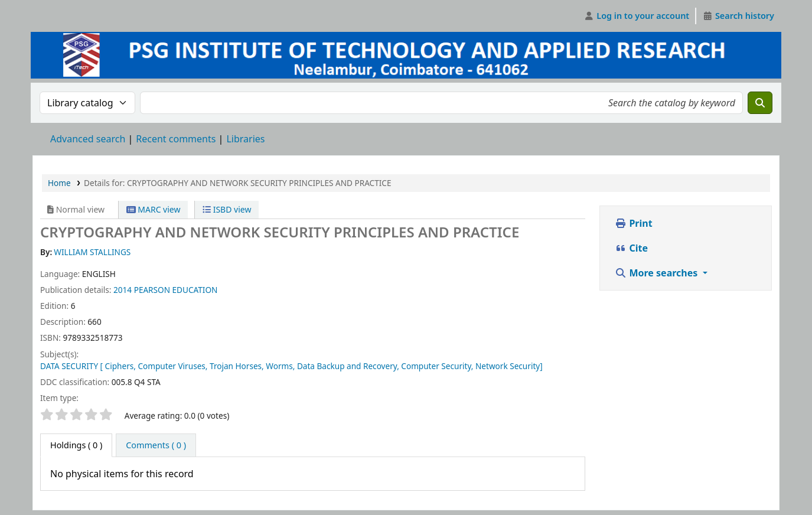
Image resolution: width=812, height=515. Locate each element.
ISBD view (227, 209)
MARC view (154, 209)
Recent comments (176, 139)
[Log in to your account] (637, 16)
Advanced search (88, 139)
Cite (631, 248)
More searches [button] (657, 273)
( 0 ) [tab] (76, 445)
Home (59, 183)
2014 (123, 290)
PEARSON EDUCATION (176, 290)
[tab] (156, 445)
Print (633, 223)
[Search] (760, 103)
